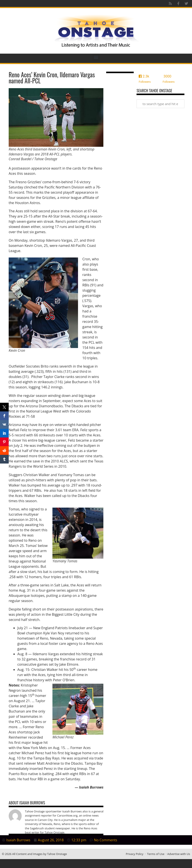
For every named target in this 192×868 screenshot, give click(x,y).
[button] (96, 57)
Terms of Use (156, 854)
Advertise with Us (179, 854)
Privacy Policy (134, 854)
